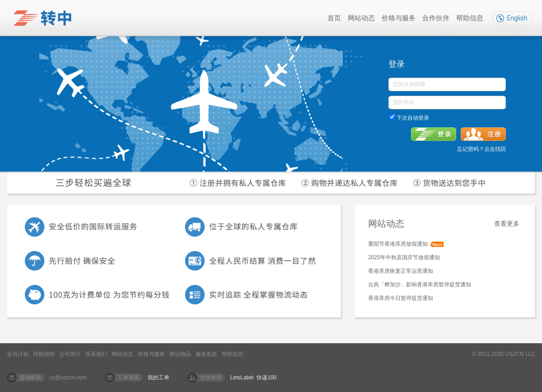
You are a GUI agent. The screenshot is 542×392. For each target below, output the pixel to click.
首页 (334, 18)
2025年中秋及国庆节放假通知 (404, 257)
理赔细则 (44, 354)
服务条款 (206, 354)
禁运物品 (180, 354)
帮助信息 (470, 18)
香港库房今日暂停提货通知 (401, 298)
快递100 (266, 378)
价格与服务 (399, 18)
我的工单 (159, 378)
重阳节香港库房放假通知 (398, 244)
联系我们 (96, 354)
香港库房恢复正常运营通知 (401, 271)
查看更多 (507, 224)
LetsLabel (242, 378)
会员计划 (18, 354)
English (513, 18)
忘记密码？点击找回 (481, 149)
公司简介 (70, 354)
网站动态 (361, 18)
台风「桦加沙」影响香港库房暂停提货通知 (420, 285)
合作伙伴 (436, 18)
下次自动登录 (412, 118)
